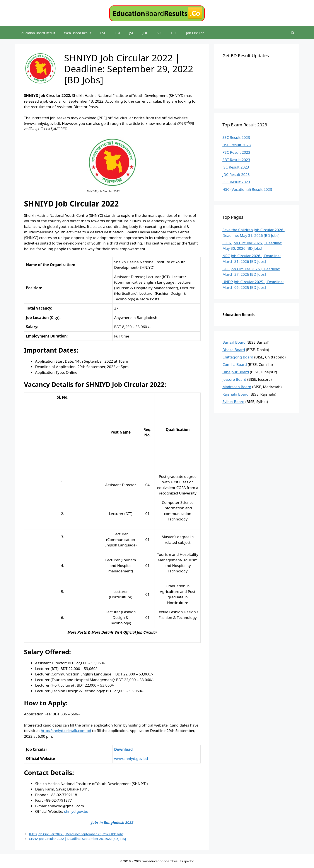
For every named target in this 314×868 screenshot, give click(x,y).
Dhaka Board (234, 350)
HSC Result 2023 (237, 145)
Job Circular (195, 33)
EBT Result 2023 (236, 160)
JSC (132, 33)
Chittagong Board (238, 357)
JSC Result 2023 (236, 167)
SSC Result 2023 (236, 137)
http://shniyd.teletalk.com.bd (66, 731)
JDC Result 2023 (236, 175)
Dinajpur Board (236, 372)
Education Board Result (38, 33)
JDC (146, 33)
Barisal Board (234, 342)
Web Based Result (78, 33)
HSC (174, 33)
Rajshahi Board (235, 394)
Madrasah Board (237, 387)
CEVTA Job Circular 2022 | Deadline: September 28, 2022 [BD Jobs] (77, 839)
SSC (160, 33)
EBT (118, 33)
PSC (103, 33)
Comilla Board (235, 364)
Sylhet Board (233, 402)
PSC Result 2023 (236, 152)
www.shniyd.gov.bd (131, 759)
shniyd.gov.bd (76, 811)
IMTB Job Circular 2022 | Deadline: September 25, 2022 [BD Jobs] (77, 834)
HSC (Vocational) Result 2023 (247, 189)
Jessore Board (234, 379)
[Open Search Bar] (293, 33)
